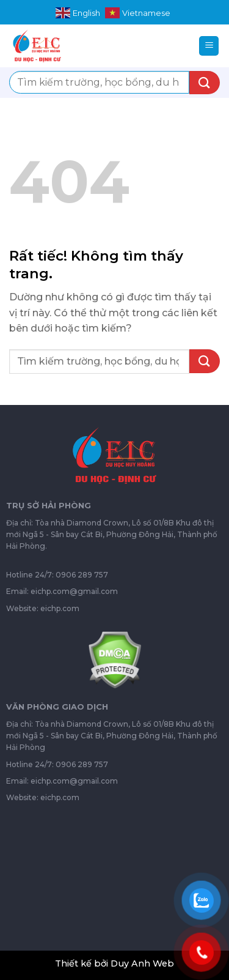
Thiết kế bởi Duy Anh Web (114, 963)
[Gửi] (205, 83)
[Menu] (209, 46)
